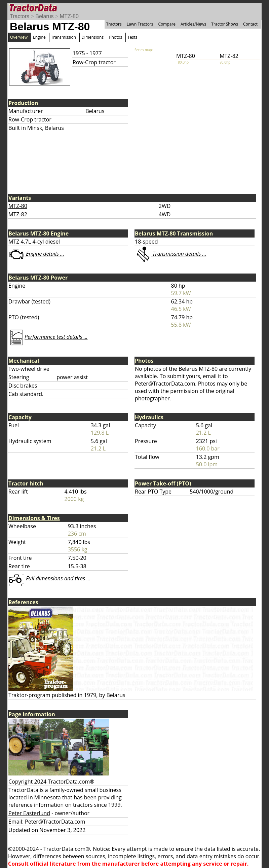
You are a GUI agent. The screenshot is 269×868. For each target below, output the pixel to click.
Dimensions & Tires (34, 518)
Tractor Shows (225, 24)
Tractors (20, 16)
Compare (167, 24)
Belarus (44, 16)
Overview (19, 37)
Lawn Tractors (140, 24)
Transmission (64, 37)
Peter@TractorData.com (165, 384)
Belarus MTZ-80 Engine (39, 233)
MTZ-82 (18, 214)
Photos (116, 37)
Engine (39, 37)
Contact (250, 24)
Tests (132, 37)
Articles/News (193, 24)
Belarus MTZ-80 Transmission (174, 233)
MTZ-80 (69, 16)
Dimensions (92, 37)
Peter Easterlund (29, 813)
